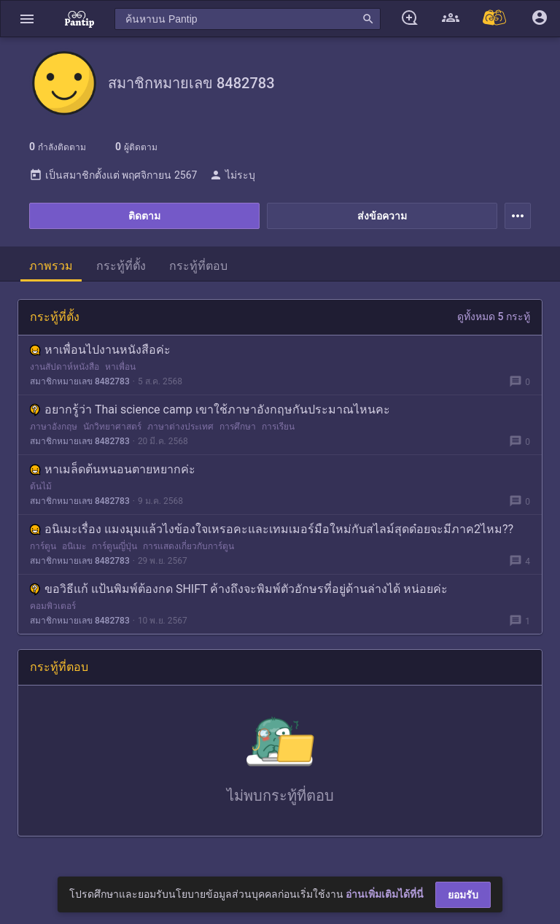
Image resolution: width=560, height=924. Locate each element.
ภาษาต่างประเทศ (180, 427)
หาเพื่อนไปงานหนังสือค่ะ (100, 350)
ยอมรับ (463, 895)
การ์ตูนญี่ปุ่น (114, 546)
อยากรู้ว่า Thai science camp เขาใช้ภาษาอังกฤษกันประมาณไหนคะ (210, 409)
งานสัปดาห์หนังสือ (65, 367)
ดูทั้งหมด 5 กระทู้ (494, 317)
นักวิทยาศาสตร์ (112, 427)
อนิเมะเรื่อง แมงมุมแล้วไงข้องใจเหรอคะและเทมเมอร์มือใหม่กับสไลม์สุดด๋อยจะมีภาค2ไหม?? (272, 529)
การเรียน (278, 427)
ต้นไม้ (41, 486)
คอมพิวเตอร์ (53, 606)
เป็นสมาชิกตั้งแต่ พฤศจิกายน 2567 (113, 175)
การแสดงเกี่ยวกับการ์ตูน (188, 546)
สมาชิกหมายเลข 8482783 (80, 381)
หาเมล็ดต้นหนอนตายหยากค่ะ (113, 469)
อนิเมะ (74, 546)
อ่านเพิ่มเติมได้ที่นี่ (385, 894)
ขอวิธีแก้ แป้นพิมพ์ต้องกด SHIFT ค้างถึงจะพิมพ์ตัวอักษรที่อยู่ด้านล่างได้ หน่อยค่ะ (239, 589)
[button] (27, 19)
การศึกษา (238, 427)
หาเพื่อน (120, 367)
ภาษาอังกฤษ (54, 427)
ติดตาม (144, 216)
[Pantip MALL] (495, 19)
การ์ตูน (43, 546)
